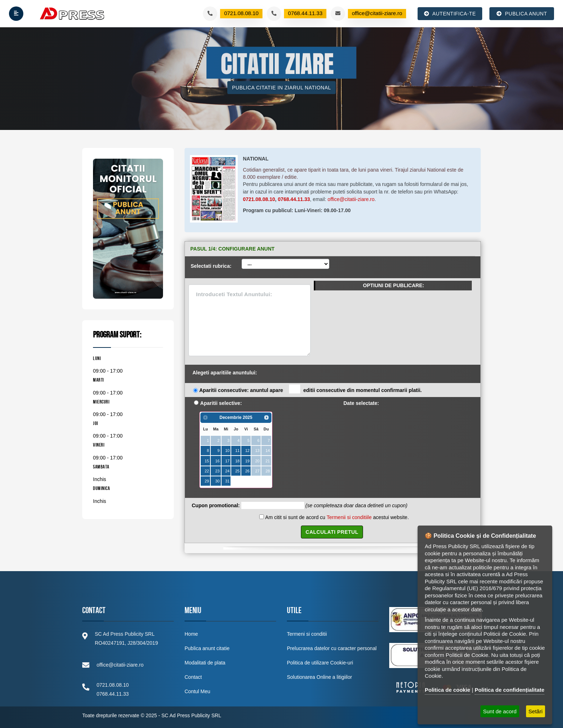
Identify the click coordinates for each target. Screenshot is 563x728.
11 (237, 451)
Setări (536, 711)
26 (247, 471)
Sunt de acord (500, 711)
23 (217, 471)
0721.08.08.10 (259, 199)
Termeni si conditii (307, 634)
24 (227, 471)
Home (191, 634)
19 (247, 461)
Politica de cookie (448, 690)
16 (217, 461)
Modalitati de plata (205, 663)
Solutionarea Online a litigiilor (319, 677)
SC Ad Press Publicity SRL (191, 715)
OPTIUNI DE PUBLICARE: (394, 285)
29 (207, 481)
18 (237, 461)
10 (227, 451)
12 (247, 451)
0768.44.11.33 (294, 199)
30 (217, 481)
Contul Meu (197, 691)
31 (227, 481)
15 (207, 461)
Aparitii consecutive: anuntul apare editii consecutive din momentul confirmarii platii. (311, 389)
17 (227, 461)
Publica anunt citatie (207, 648)
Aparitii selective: (221, 403)
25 (237, 471)
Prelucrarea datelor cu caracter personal (332, 648)
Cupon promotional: (216, 505)
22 (207, 471)
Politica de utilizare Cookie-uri (320, 663)
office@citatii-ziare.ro (351, 199)
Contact (193, 677)
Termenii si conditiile (349, 517)
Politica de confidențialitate (510, 690)
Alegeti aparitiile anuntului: (225, 373)
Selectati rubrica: (211, 266)
